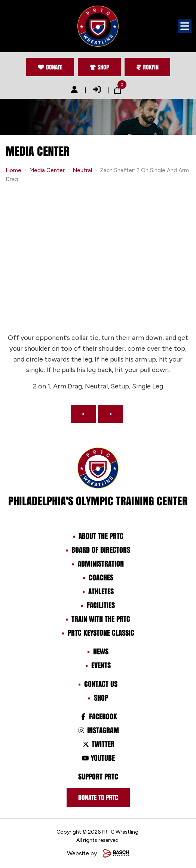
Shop (99, 67)
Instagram (98, 730)
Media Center (47, 170)
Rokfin (147, 67)
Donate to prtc (98, 797)
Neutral (82, 170)
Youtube (98, 758)
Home (13, 170)
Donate (50, 67)
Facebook (98, 716)
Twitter (98, 744)
